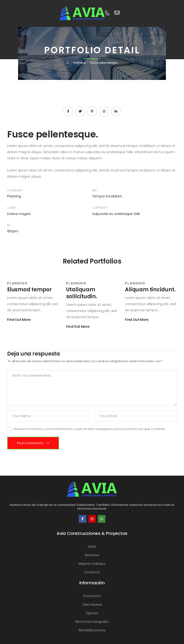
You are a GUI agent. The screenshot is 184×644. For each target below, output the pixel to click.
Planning (14, 196)
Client (12, 208)
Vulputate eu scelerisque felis (116, 214)
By (9, 225)
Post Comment (30, 443)
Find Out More (19, 320)
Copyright (100, 208)
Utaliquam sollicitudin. (82, 293)
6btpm (13, 231)
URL (95, 190)
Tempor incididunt (107, 196)
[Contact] (107, 13)
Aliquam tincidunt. (150, 290)
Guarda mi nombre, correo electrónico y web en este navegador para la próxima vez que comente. (90, 429)
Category (15, 190)
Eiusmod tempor (30, 290)
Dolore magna (19, 214)
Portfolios (80, 63)
